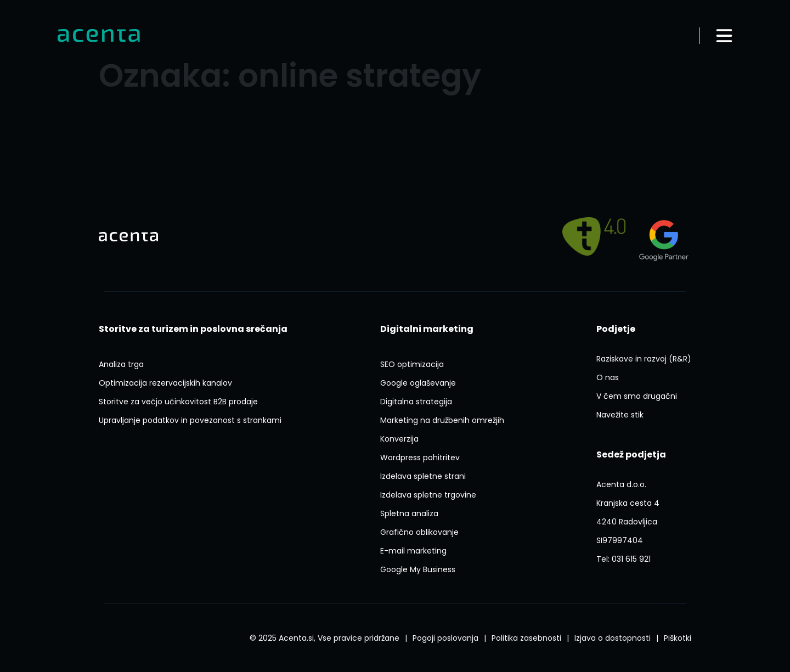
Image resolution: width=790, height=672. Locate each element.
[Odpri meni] (724, 36)
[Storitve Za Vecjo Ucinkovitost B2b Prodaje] (178, 402)
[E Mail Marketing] (413, 551)
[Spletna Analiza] (409, 513)
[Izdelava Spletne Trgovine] (428, 495)
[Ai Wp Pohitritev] (420, 458)
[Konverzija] (399, 439)
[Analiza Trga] (121, 364)
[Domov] (99, 36)
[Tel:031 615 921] (623, 559)
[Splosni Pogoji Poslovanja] (445, 638)
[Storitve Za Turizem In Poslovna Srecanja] (193, 329)
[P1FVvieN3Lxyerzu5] (628, 512)
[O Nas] (608, 377)
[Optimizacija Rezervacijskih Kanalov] (165, 383)
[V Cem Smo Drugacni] (637, 396)
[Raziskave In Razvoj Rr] (644, 359)
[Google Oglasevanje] (418, 383)
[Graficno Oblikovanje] (419, 532)
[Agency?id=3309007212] (664, 236)
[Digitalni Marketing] (427, 329)
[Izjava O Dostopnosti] (613, 638)
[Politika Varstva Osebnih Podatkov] (526, 638)
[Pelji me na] (594, 236)
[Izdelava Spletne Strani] (423, 476)
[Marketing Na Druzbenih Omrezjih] (442, 420)
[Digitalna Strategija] (416, 402)
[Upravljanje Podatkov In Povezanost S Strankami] (190, 420)
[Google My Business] (418, 569)
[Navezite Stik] (620, 415)
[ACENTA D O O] (620, 540)
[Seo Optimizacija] (412, 364)
